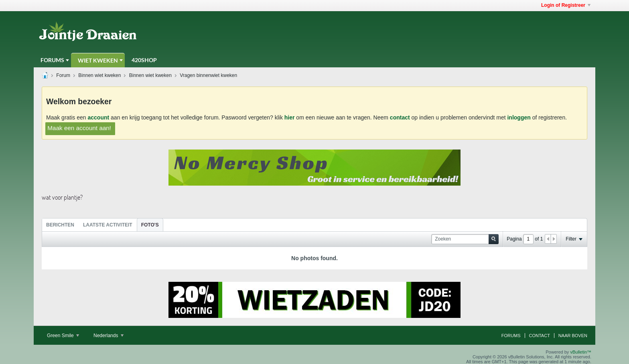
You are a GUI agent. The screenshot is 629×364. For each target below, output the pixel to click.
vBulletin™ (581, 352)
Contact (540, 336)
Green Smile (63, 336)
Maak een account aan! (79, 128)
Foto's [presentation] (150, 225)
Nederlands (109, 336)
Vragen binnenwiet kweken (208, 75)
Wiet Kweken (98, 60)
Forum (63, 75)
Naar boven (573, 336)
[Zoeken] (465, 239)
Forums (52, 60)
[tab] (60, 225)
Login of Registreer (566, 5)
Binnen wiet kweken (99, 75)
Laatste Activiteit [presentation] (108, 225)
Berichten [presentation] (60, 225)
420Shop (144, 60)
